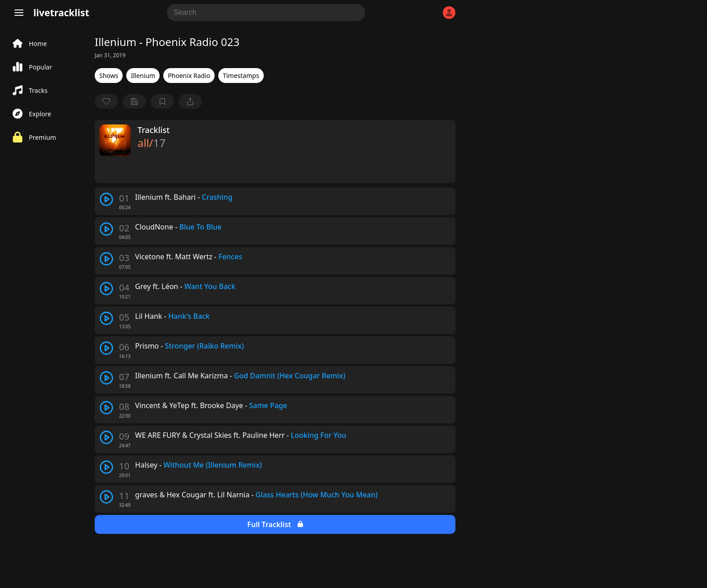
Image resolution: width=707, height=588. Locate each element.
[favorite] (106, 101)
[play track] (106, 199)
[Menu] (19, 13)
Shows (109, 76)
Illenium (143, 76)
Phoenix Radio (189, 76)
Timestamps (241, 76)
